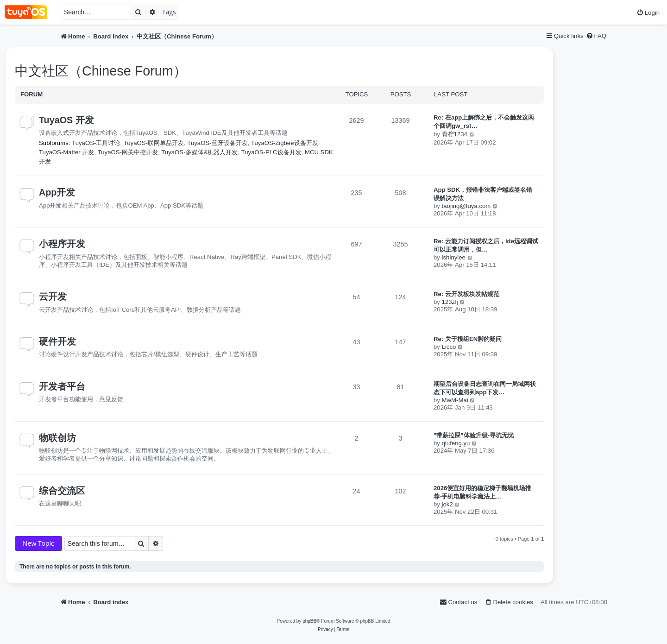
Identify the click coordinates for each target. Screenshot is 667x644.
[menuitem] (648, 13)
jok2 (447, 504)
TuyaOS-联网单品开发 (154, 143)
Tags (169, 12)
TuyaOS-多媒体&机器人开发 (199, 152)
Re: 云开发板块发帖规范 (466, 294)
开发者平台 (62, 386)
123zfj (450, 302)
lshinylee (454, 257)
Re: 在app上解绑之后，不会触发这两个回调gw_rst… (484, 122)
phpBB (309, 621)
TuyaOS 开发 (66, 120)
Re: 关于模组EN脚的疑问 (468, 339)
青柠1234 (455, 134)
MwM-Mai (455, 400)
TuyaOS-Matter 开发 (66, 152)
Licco (449, 347)
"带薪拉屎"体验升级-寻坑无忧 (474, 435)
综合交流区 (62, 491)
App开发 (57, 192)
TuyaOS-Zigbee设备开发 (285, 143)
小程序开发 (62, 244)
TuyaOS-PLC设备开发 (271, 152)
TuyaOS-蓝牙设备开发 (217, 143)
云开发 (53, 297)
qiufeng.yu (456, 443)
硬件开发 (57, 341)
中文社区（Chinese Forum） (101, 71)
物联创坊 (57, 438)
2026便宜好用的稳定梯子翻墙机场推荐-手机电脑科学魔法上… (482, 492)
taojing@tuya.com (466, 206)
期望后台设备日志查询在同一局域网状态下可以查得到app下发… (485, 388)
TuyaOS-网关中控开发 (128, 152)
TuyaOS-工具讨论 (96, 143)
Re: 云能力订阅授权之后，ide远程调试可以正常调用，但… (486, 245)
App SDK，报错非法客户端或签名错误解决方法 (483, 194)
